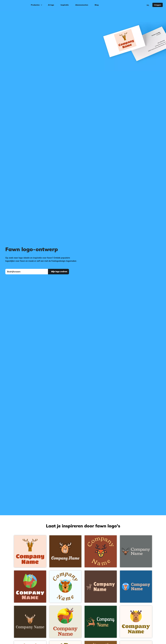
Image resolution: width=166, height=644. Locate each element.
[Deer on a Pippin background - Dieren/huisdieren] (30, 551)
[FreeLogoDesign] (19, 5)
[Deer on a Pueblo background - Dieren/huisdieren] (30, 587)
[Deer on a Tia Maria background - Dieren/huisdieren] (101, 551)
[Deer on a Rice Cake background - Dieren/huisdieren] (65, 622)
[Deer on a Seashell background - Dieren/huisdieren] (136, 622)
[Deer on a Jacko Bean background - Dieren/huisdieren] (30, 622)
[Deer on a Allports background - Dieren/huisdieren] (136, 587)
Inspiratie (65, 5)
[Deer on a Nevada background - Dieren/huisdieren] (136, 551)
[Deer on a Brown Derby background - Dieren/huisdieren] (101, 587)
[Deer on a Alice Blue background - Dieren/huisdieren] (65, 587)
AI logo (51, 5)
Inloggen (158, 5)
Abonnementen (82, 5)
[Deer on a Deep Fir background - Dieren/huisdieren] (101, 622)
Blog (97, 5)
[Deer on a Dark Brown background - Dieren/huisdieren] (65, 551)
